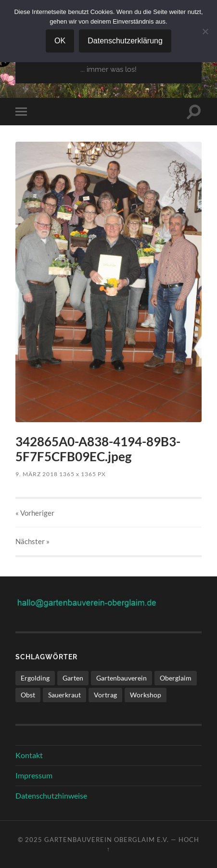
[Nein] (205, 31)
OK (60, 41)
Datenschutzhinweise (51, 795)
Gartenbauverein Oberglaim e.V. (107, 840)
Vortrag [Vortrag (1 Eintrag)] (105, 695)
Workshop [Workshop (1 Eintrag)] (146, 695)
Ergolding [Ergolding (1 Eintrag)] (35, 678)
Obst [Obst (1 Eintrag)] (28, 695)
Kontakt (29, 755)
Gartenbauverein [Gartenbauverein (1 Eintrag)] (121, 678)
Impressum (34, 775)
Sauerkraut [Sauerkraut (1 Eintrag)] (64, 695)
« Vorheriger (35, 513)
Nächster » (32, 541)
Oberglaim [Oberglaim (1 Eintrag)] (176, 678)
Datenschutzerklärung (125, 41)
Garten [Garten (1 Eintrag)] (73, 678)
